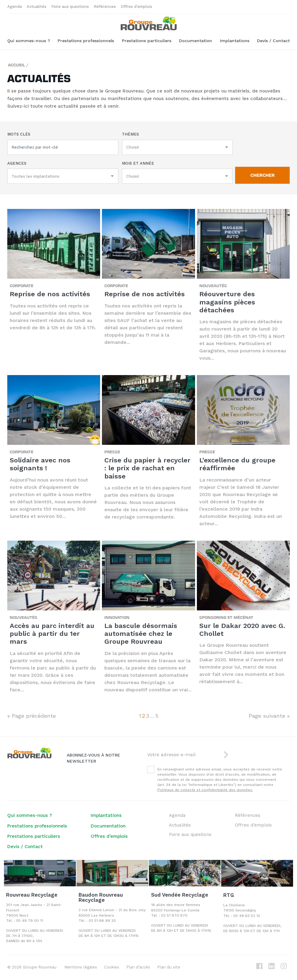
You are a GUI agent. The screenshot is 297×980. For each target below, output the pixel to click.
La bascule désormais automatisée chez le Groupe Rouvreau (141, 634)
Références (105, 7)
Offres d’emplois (137, 7)
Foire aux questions (70, 7)
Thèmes (130, 134)
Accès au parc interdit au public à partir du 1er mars (52, 634)
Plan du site (169, 967)
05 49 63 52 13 (247, 916)
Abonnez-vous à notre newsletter (93, 758)
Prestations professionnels (86, 41)
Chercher (262, 175)
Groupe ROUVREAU (149, 23)
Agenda (15, 7)
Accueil (16, 65)
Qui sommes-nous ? (29, 41)
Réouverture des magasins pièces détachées (227, 302)
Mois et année (138, 163)
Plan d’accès (138, 967)
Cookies (112, 967)
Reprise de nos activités (50, 294)
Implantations (235, 41)
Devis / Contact (273, 41)
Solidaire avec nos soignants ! (40, 464)
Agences (17, 163)
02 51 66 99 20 (102, 921)
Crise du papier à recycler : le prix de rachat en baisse (147, 468)
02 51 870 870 (174, 915)
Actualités (37, 7)
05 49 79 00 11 (30, 921)
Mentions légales (81, 967)
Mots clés (19, 134)
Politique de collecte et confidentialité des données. (205, 790)
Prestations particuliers (147, 41)
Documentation (196, 41)
